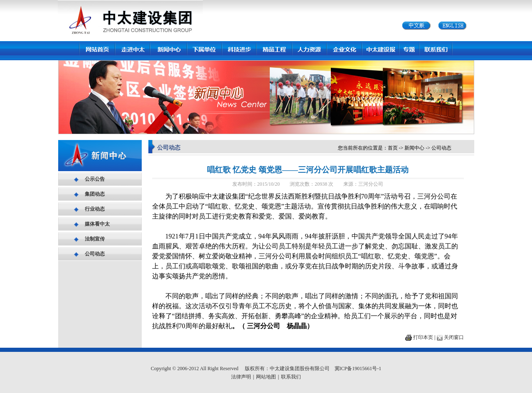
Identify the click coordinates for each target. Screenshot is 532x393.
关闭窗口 (454, 337)
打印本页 (423, 337)
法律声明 (241, 377)
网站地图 (266, 377)
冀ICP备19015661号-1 (358, 368)
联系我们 (291, 377)
